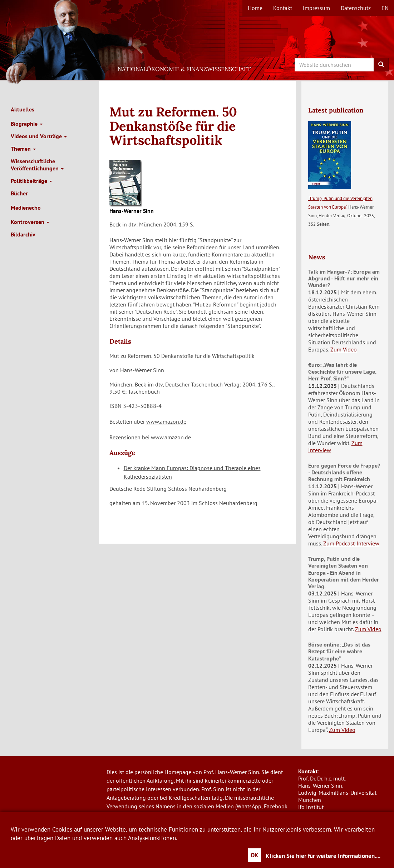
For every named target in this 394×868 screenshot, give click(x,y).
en (385, 8)
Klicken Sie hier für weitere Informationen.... (323, 856)
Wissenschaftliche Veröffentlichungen (37, 165)
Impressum (316, 8)
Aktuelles (23, 109)
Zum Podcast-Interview (351, 543)
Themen (23, 149)
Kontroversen (30, 222)
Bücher (19, 193)
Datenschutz (356, 8)
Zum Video (344, 349)
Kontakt (283, 8)
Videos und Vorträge (39, 136)
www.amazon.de (166, 421)
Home (255, 8)
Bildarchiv (23, 234)
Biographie (27, 124)
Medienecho (26, 208)
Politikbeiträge (31, 181)
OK (255, 855)
